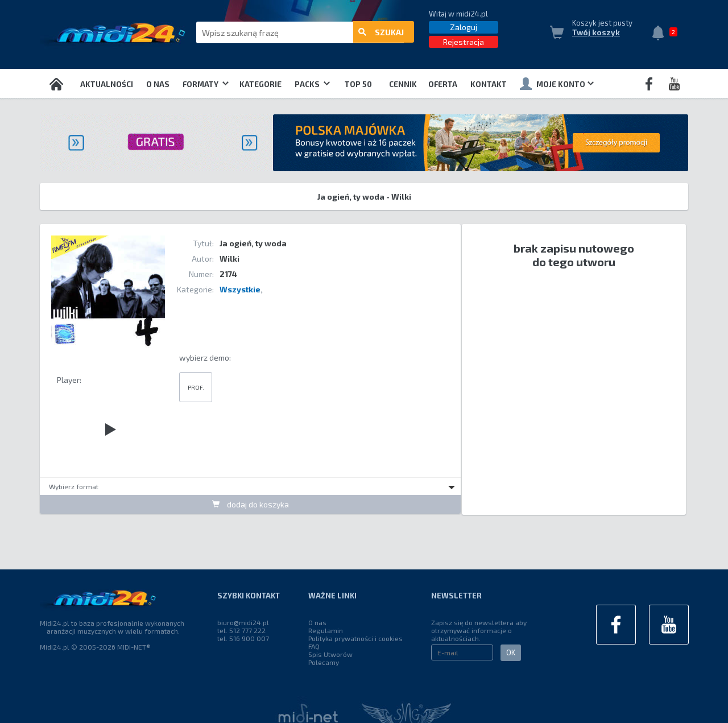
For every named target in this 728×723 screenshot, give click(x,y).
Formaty (206, 84)
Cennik (403, 84)
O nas (158, 84)
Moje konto (557, 84)
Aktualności (107, 84)
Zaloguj (464, 27)
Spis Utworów (330, 654)
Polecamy (324, 662)
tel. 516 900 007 (243, 638)
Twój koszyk (596, 32)
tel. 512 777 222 (241, 630)
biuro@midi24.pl (243, 622)
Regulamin (326, 630)
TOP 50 (358, 84)
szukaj (381, 33)
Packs (312, 84)
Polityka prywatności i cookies (355, 638)
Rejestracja (464, 42)
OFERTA (443, 84)
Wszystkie (240, 289)
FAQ (314, 646)
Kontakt (489, 84)
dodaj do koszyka (251, 504)
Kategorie (260, 84)
